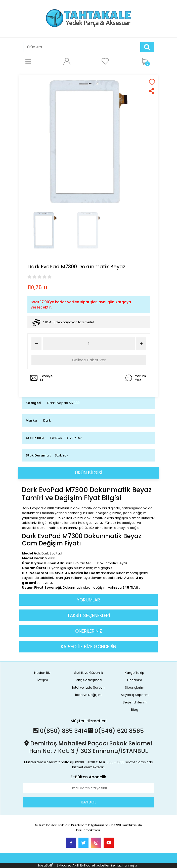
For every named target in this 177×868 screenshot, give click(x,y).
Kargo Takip (135, 673)
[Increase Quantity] (141, 344)
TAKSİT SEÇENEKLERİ (88, 615)
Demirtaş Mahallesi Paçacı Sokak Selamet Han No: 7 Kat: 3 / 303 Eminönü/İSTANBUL (88, 747)
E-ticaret (64, 865)
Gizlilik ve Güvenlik (88, 673)
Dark (47, 420)
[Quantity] (89, 344)
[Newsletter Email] (88, 788)
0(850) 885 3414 (60, 731)
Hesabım (135, 680)
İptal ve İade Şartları (88, 687)
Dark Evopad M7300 (63, 403)
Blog (135, 710)
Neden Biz (42, 673)
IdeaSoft (46, 865)
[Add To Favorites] (152, 82)
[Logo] (88, 18)
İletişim (42, 680)
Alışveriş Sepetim (135, 695)
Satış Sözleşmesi (88, 680)
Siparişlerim (135, 687)
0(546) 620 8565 (116, 731)
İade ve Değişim (88, 695)
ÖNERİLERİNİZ (89, 631)
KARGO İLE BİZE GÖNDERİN (88, 647)
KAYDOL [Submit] (88, 802)
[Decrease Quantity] (36, 344)
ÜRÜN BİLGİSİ (88, 473)
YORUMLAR (88, 600)
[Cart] (146, 61)
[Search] (82, 47)
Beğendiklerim (135, 702)
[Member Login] (67, 61)
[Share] (152, 91)
